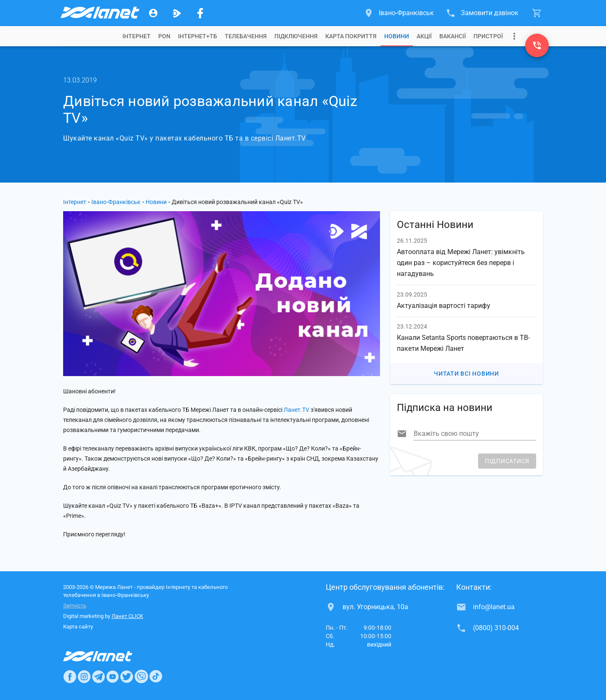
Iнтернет (137, 36)
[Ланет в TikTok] (156, 676)
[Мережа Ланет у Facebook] (200, 13)
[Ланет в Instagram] (84, 676)
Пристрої (488, 36)
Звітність (75, 606)
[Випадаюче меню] (514, 36)
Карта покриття (351, 36)
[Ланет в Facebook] (70, 676)
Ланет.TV (296, 410)
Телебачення (246, 36)
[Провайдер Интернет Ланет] (108, 656)
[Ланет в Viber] (141, 676)
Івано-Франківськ (116, 202)
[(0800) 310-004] (537, 45)
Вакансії (453, 36)
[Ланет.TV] (177, 13)
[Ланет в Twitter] (127, 676)
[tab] (137, 36)
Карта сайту (78, 627)
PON (164, 36)
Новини (397, 36)
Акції (424, 36)
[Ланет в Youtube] (112, 676)
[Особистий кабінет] (153, 13)
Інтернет (75, 202)
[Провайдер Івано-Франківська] (99, 13)
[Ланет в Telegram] (98, 676)
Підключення (296, 36)
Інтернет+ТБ (198, 36)
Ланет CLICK (127, 616)
